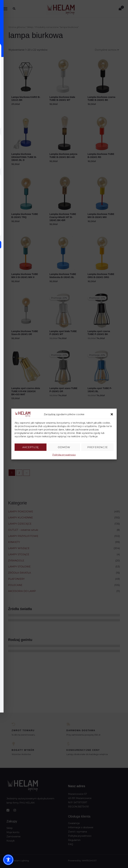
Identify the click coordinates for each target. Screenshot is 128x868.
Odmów (64, 447)
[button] (112, 414)
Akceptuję (31, 447)
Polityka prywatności (64, 455)
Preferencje (98, 447)
